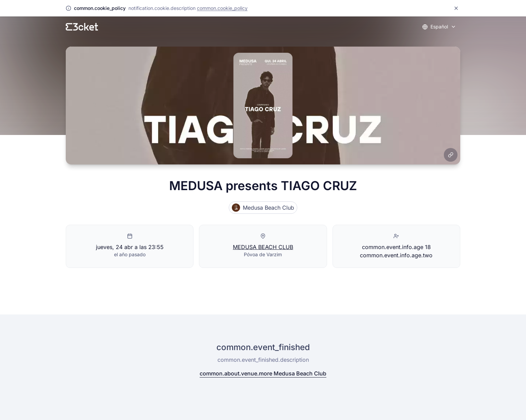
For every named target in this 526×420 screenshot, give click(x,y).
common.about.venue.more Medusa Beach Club (263, 373)
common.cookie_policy (222, 8)
